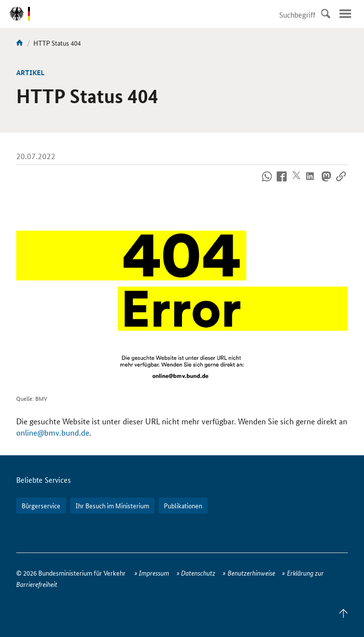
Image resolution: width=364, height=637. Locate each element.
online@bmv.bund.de (53, 432)
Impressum (154, 573)
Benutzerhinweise (251, 573)
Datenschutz (198, 573)
